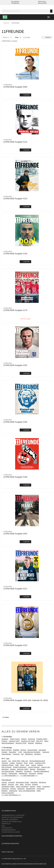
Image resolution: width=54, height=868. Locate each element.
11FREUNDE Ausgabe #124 (15, 199)
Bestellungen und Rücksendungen (19, 864)
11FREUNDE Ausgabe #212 (15, 589)
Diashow (47, 37)
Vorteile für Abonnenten (12, 817)
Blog (3, 864)
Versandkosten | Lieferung (13, 815)
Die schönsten (15, 2)
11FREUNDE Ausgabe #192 (15, 365)
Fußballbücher (15, 3)
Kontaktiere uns (40, 864)
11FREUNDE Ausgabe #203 (15, 534)
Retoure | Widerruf (10, 819)
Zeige (17, 37)
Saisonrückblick (42, 3)
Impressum (6, 824)
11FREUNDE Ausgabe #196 (15, 477)
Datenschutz (7, 828)
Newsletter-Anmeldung (12, 822)
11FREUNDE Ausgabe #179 (15, 310)
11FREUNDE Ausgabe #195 (15, 422)
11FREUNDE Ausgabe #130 (15, 254)
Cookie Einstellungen (11, 832)
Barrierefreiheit (9, 830)
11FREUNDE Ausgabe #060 (15, 87)
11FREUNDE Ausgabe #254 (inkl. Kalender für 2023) (26, 700)
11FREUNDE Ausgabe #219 (15, 645)
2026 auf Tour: (42, 2)
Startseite (6, 23)
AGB (3, 826)
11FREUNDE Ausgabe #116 (15, 142)
